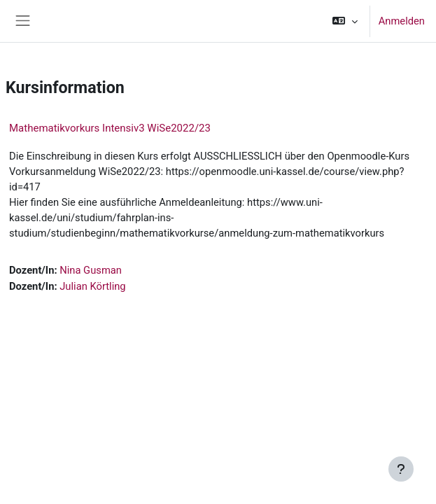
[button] (345, 21)
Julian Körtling (92, 286)
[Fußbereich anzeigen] (401, 469)
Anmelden (402, 21)
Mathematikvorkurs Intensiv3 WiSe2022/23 (110, 128)
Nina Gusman (91, 270)
